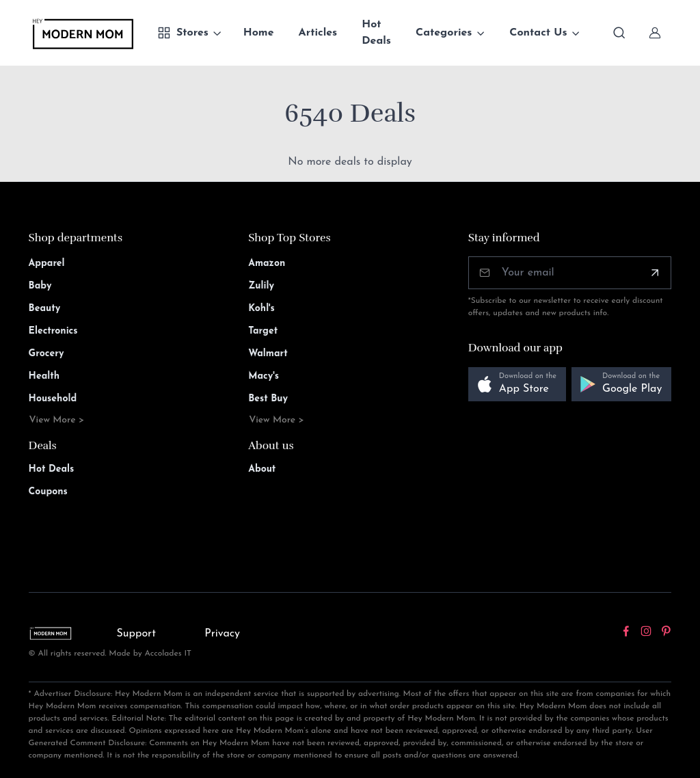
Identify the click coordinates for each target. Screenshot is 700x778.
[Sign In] (655, 33)
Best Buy (268, 399)
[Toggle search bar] (619, 33)
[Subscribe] (655, 273)
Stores (183, 33)
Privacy (222, 634)
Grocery (46, 354)
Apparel (47, 264)
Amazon (267, 264)
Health (44, 376)
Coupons (48, 492)
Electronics (53, 331)
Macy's (264, 376)
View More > (57, 420)
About (262, 469)
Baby (40, 286)
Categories (444, 33)
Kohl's (261, 309)
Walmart (268, 354)
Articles (318, 33)
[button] (517, 385)
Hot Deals (376, 33)
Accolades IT (169, 654)
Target (263, 331)
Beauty (45, 309)
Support (136, 634)
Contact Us (538, 33)
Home (259, 33)
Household (53, 399)
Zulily (261, 286)
